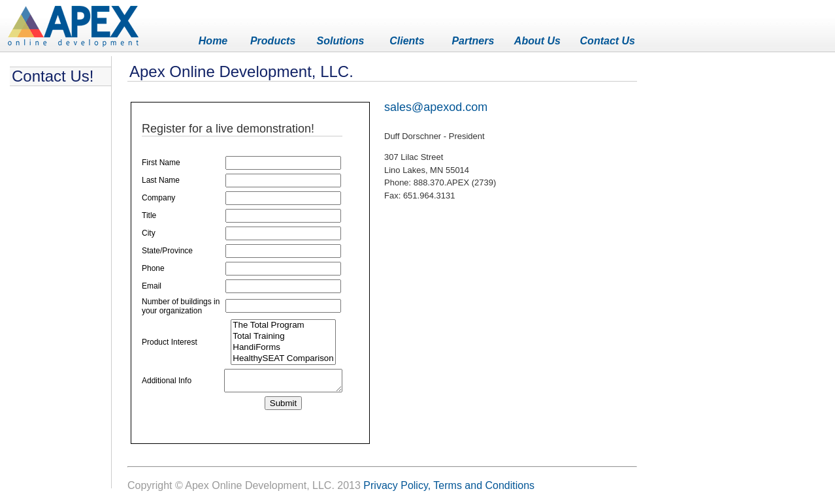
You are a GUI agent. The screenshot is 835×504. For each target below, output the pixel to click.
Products (273, 41)
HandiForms (276, 357)
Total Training (276, 346)
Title (149, 215)
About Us (537, 41)
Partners (473, 41)
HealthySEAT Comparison (276, 368)
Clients (407, 41)
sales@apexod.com (436, 107)
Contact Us (608, 41)
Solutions (341, 41)
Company (158, 198)
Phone (153, 268)
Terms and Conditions (484, 485)
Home (213, 41)
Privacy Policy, (397, 485)
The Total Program (276, 335)
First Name (161, 163)
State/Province (167, 251)
